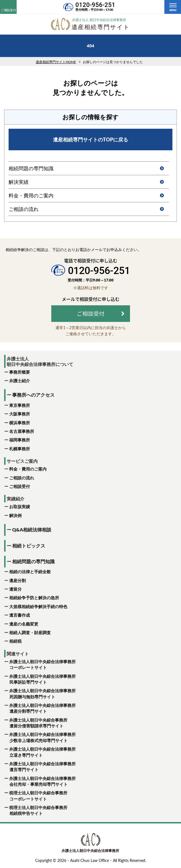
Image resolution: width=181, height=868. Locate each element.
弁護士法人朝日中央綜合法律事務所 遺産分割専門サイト (40, 709)
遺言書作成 (20, 615)
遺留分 (15, 589)
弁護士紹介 (20, 381)
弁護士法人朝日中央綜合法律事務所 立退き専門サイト (40, 752)
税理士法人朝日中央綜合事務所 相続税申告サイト (36, 811)
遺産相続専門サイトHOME (56, 62)
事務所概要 (20, 372)
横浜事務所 (20, 423)
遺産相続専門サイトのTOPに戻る (90, 139)
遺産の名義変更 (24, 624)
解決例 (15, 515)
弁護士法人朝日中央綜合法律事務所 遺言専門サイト (40, 767)
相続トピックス (29, 546)
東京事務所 (20, 405)
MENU (173, 10)
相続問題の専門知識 (33, 561)
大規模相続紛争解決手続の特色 (38, 606)
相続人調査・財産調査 (30, 632)
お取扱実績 (20, 507)
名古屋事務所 (22, 431)
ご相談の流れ (22, 478)
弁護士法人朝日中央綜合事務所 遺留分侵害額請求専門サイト (36, 723)
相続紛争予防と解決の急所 (34, 598)
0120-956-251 (95, 5)
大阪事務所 (20, 414)
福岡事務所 (20, 440)
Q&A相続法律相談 (32, 530)
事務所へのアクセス (33, 395)
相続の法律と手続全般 (30, 572)
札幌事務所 (20, 449)
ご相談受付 (20, 486)
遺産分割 (17, 580)
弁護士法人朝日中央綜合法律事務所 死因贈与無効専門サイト (40, 694)
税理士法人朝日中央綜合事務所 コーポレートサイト (36, 796)
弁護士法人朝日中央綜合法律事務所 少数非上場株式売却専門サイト (40, 738)
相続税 (15, 641)
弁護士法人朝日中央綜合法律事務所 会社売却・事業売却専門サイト (40, 782)
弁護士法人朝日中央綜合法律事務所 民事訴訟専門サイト (40, 680)
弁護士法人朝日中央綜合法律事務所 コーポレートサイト (40, 665)
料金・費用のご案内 (28, 469)
